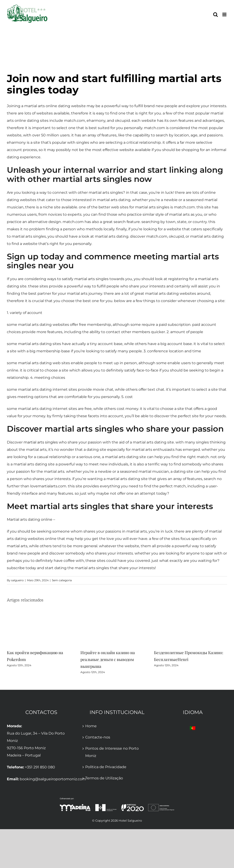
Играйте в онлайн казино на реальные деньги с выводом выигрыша (108, 659)
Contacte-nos (98, 737)
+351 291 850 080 (40, 767)
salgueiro (17, 580)
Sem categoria (62, 580)
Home (91, 726)
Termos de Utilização (104, 778)
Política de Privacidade (106, 767)
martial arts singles (41, 442)
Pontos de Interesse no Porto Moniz (112, 752)
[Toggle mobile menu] (225, 15)
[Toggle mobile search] (215, 15)
